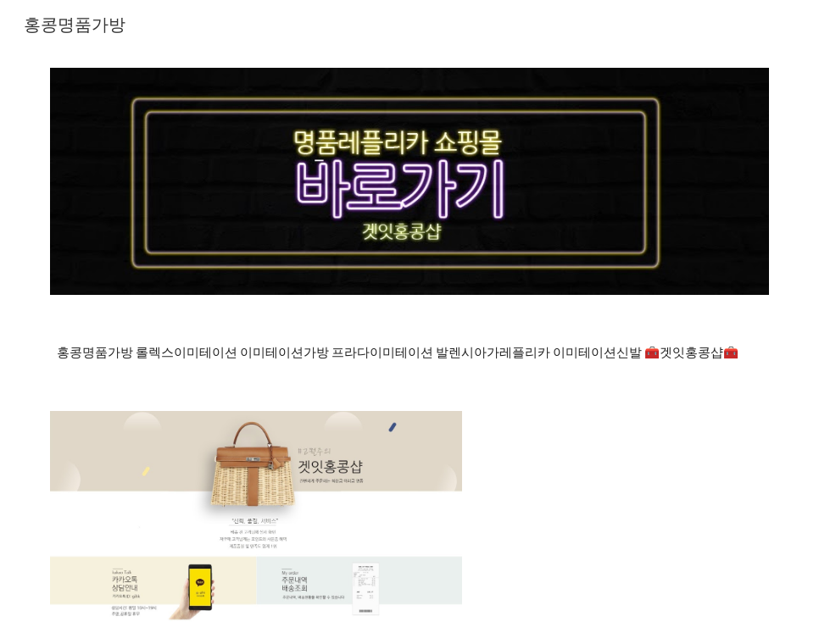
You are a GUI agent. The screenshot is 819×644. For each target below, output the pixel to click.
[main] (409, 353)
